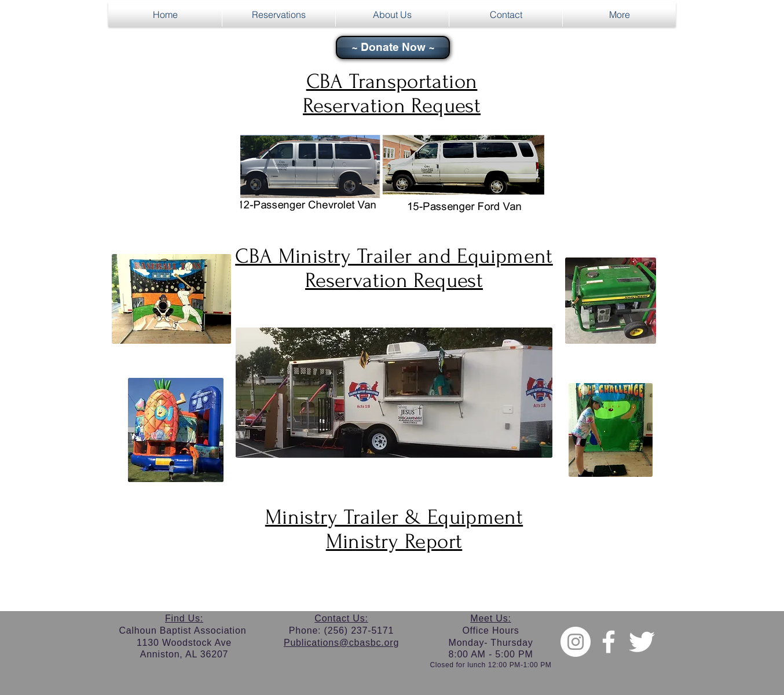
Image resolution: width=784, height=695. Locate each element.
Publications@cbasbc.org (341, 643)
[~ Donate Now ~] (393, 47)
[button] (279, 14)
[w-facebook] (609, 642)
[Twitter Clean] (642, 642)
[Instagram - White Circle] (576, 642)
